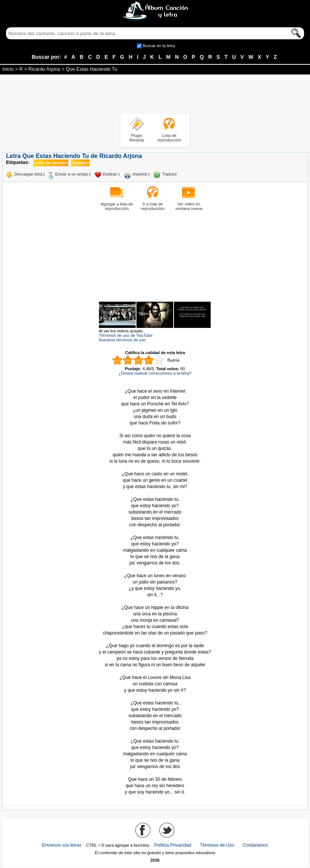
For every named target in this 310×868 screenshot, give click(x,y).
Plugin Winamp (136, 138)
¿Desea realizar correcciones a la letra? (155, 373)
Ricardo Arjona (44, 69)
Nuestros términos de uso (122, 340)
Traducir (169, 174)
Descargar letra (28, 174)
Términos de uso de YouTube (126, 335)
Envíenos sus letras (62, 845)
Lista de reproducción (169, 138)
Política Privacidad (173, 845)
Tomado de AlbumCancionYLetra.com (155, 773)
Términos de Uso (217, 845)
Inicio (8, 69)
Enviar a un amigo (72, 174)
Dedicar (110, 174)
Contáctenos (255, 845)
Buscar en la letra (159, 46)
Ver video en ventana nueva (189, 206)
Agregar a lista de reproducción (117, 206)
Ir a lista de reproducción (153, 206)
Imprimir (140, 174)
